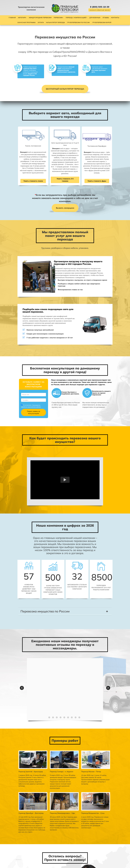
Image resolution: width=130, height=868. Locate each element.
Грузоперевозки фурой (102, 22)
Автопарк (22, 18)
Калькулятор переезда (56, 22)
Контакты (115, 18)
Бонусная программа (27, 22)
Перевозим (58, 18)
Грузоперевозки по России (78, 22)
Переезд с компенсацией (76, 18)
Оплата (41, 22)
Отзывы (106, 18)
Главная (12, 18)
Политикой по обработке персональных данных (24, 384)
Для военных (95, 18)
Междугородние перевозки (40, 18)
